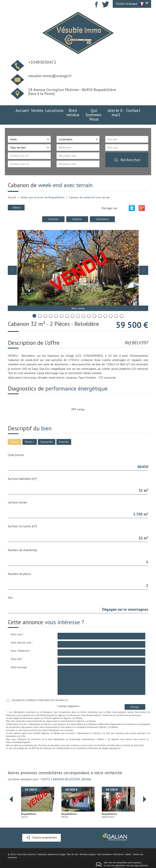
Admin (128, 845)
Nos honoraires (105, 845)
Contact (140, 110)
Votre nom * (17, 625)
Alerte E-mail (120, 110)
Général (14, 433)
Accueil (15, 110)
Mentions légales (88, 845)
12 (94, 307)
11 (89, 307)
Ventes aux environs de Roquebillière (42, 188)
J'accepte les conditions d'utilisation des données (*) (40, 691)
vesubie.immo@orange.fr (50, 76)
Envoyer (135, 698)
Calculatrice (102, 210)
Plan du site (73, 845)
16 (116, 307)
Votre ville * (17, 650)
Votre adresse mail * (22, 634)
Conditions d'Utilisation (87, 739)
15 (111, 307)
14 (105, 307)
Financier (64, 433)
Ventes (30, 110)
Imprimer (77, 210)
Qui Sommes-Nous (93, 110)
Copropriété (46, 433)
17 (122, 307)
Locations (47, 110)
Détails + (29, 433)
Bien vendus (67, 110)
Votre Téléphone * (21, 642)
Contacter (53, 210)
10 (83, 307)
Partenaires (118, 845)
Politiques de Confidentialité (57, 739)
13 (100, 307)
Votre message (19, 658)
